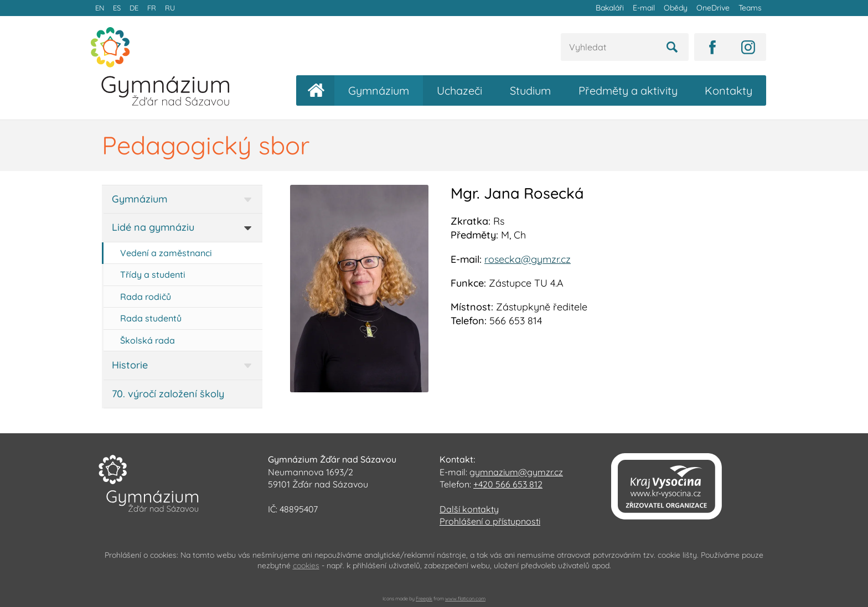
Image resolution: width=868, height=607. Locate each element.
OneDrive (713, 8)
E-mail (644, 8)
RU (170, 8)
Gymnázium (379, 90)
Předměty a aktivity (628, 90)
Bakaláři (610, 8)
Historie (130, 365)
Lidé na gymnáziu (153, 227)
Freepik (424, 598)
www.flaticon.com (465, 598)
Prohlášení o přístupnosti (490, 521)
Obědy (676, 8)
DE (134, 8)
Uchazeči (459, 90)
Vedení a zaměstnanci (166, 253)
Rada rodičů (146, 297)
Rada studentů (151, 318)
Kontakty (728, 90)
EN (100, 8)
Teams (750, 8)
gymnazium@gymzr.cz (516, 472)
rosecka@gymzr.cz (528, 259)
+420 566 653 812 (508, 484)
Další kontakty (469, 509)
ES (117, 8)
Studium (530, 90)
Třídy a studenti (153, 274)
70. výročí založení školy (168, 394)
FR (152, 8)
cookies (306, 566)
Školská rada (148, 340)
